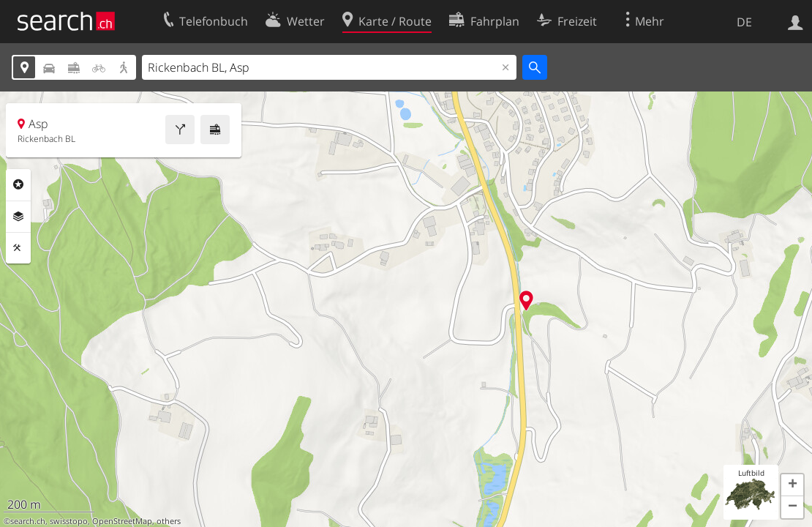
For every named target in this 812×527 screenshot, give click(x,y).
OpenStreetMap (122, 521)
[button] (792, 485)
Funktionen (18, 248)
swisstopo (69, 521)
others (169, 521)
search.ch (28, 521)
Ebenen (18, 217)
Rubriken (18, 184)
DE (744, 22)
